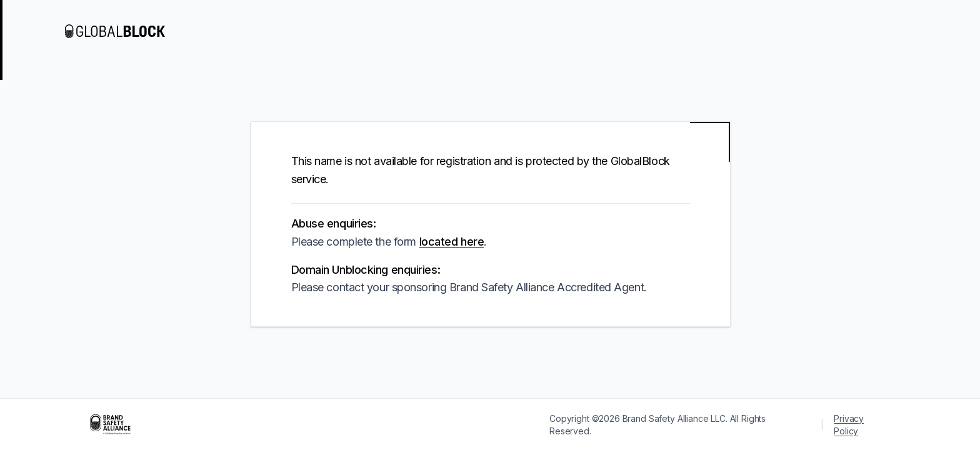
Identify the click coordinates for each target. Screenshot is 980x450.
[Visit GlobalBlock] (115, 31)
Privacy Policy (849, 425)
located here (452, 242)
